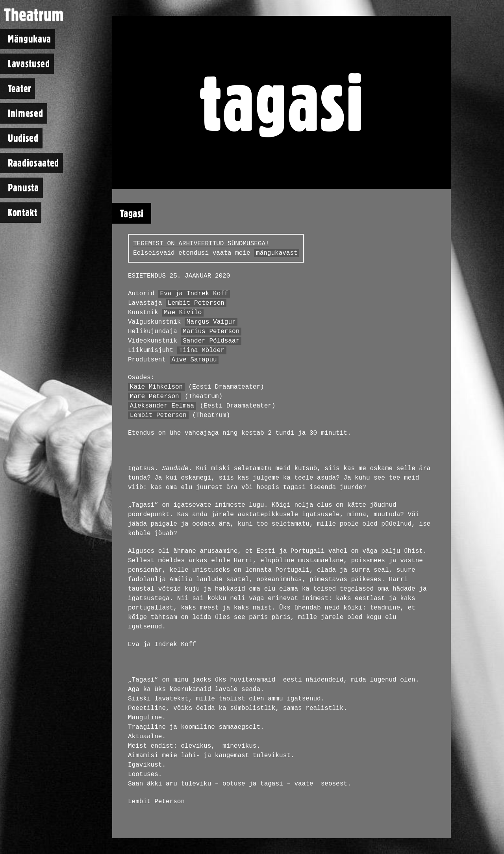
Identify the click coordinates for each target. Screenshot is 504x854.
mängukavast (277, 253)
